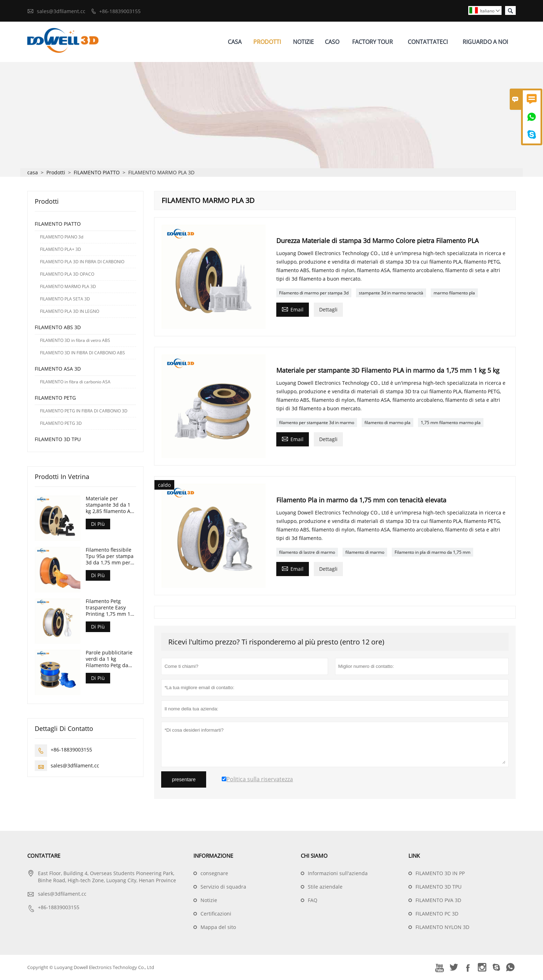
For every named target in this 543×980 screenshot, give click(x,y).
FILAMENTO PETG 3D (61, 424)
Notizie (303, 42)
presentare (184, 780)
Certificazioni (216, 914)
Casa (235, 42)
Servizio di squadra (223, 887)
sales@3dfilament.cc (61, 11)
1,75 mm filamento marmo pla (451, 423)
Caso (332, 42)
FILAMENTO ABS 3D (58, 328)
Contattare (44, 856)
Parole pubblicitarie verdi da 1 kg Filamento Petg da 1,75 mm (109, 659)
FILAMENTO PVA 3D (438, 900)
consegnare (214, 874)
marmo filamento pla (454, 293)
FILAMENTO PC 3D (437, 914)
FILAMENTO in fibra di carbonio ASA (75, 382)
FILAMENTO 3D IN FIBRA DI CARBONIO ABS (83, 353)
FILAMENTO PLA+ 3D (61, 250)
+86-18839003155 (120, 11)
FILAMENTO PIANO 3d (62, 237)
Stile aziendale (325, 887)
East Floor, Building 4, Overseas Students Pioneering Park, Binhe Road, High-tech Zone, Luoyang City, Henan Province (107, 877)
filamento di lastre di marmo (307, 552)
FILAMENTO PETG (55, 398)
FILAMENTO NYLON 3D (442, 927)
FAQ (313, 900)
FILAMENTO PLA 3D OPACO (67, 274)
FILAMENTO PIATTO (97, 173)
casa (33, 173)
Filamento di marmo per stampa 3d (314, 293)
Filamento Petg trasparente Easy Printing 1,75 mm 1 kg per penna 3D (108, 608)
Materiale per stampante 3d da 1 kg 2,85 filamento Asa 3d (111, 505)
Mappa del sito (218, 927)
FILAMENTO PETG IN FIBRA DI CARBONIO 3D (84, 411)
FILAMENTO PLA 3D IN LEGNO (70, 312)
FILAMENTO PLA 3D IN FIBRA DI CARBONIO (82, 262)
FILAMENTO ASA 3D (58, 369)
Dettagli (328, 310)
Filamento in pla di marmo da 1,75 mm (432, 552)
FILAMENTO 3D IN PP (440, 874)
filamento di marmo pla (388, 423)
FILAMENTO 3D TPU (58, 440)
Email (293, 309)
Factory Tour (372, 42)
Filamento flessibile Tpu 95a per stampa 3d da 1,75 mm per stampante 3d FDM (110, 557)
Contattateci (428, 42)
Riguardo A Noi (485, 42)
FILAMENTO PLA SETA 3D (65, 299)
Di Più (98, 524)
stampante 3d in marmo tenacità (391, 293)
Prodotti (267, 42)
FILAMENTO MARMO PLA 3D (68, 287)
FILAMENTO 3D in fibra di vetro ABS (75, 341)
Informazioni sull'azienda (338, 874)
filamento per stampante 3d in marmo (317, 423)
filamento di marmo (365, 552)
